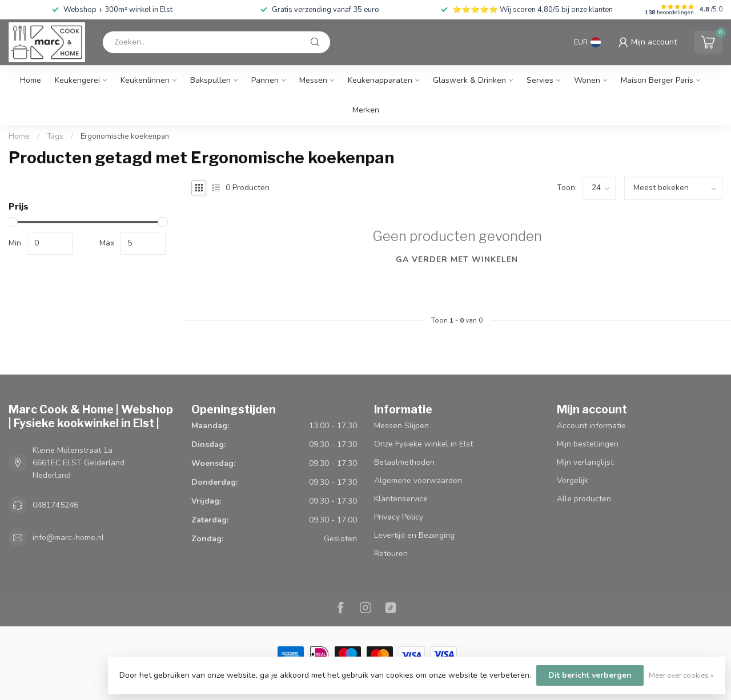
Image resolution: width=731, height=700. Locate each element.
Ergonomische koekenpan (125, 136)
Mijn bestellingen (588, 444)
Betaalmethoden (404, 462)
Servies (540, 80)
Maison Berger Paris (657, 80)
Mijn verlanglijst (585, 462)
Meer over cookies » (681, 675)
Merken (366, 110)
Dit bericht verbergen (590, 675)
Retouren (391, 554)
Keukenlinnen (145, 80)
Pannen (265, 80)
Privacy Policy (399, 517)
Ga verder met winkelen (457, 260)
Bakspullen (210, 80)
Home (31, 80)
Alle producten (584, 499)
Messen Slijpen (401, 426)
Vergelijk (573, 480)
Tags (55, 136)
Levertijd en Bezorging (414, 535)
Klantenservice (401, 499)
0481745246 (55, 505)
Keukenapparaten (380, 80)
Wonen (587, 80)
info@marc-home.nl (68, 538)
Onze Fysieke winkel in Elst (423, 444)
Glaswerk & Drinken (469, 80)
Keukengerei (77, 80)
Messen (313, 80)
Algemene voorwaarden (418, 480)
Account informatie (591, 426)
